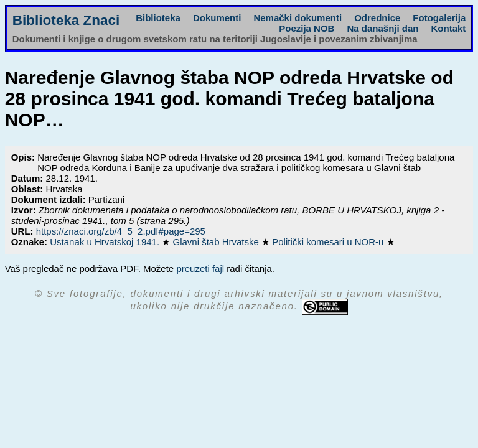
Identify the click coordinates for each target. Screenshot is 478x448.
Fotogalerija (439, 18)
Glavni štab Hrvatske (217, 242)
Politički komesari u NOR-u (329, 242)
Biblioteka (158, 18)
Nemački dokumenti (298, 18)
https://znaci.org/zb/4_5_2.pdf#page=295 (121, 231)
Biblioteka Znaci (66, 20)
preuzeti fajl (200, 268)
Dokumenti (217, 18)
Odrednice (377, 18)
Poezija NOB (307, 28)
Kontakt (448, 28)
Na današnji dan (382, 28)
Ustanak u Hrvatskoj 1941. (106, 242)
